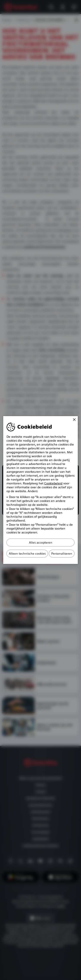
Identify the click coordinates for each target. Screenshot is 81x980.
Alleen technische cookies (27, 554)
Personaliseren (62, 554)
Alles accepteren (41, 542)
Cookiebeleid (53, 483)
